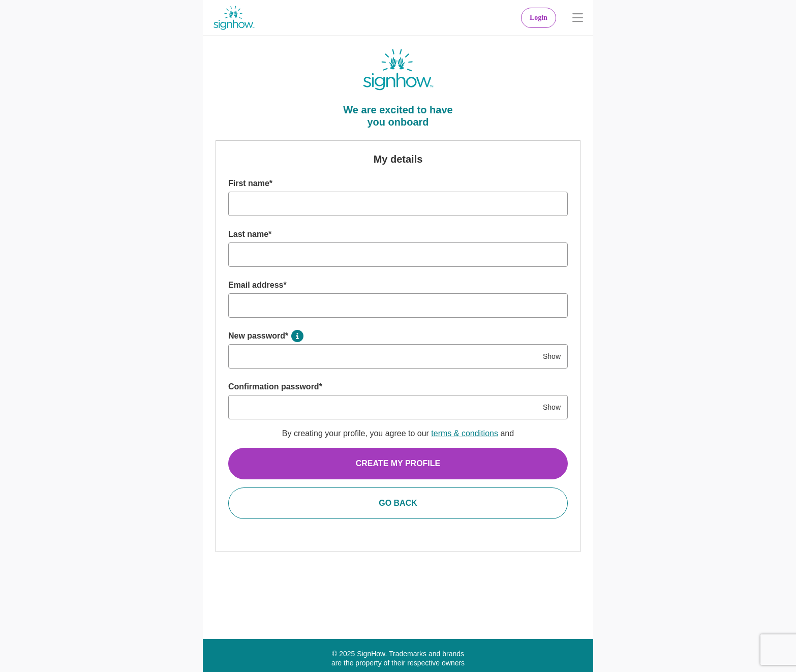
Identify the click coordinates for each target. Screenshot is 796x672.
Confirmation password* (275, 387)
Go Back (398, 503)
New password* (258, 336)
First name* (250, 183)
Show (552, 356)
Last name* (250, 234)
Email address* (257, 285)
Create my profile (398, 463)
